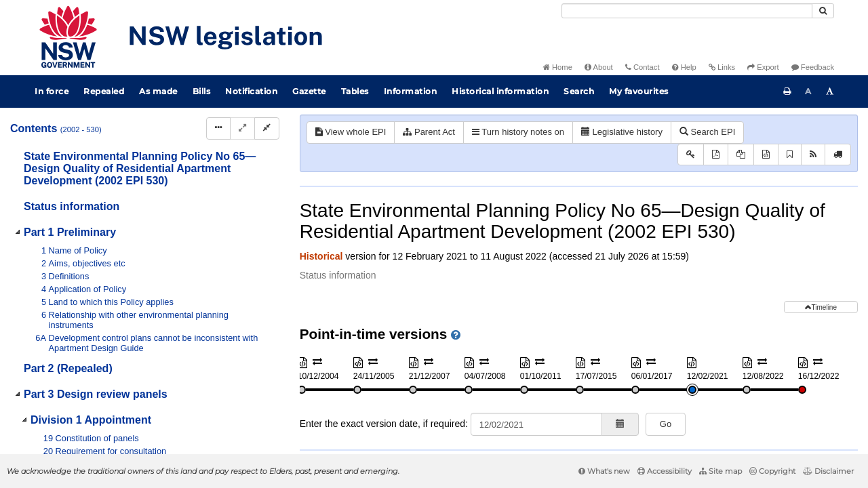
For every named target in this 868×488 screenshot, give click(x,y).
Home (558, 67)
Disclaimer (828, 471)
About (599, 67)
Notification (251, 91)
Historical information (500, 91)
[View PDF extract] (741, 155)
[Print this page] (787, 91)
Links (722, 67)
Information (411, 91)
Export (763, 67)
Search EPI (707, 132)
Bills (202, 91)
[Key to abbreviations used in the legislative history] (691, 155)
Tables (355, 91)
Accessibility (665, 471)
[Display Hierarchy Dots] (218, 128)
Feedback (813, 67)
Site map (721, 471)
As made (158, 91)
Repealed (104, 91)
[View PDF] (716, 155)
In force (52, 91)
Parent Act (429, 132)
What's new (604, 471)
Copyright (772, 471)
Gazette (309, 91)
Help (684, 67)
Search (579, 91)
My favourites (639, 91)
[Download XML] (766, 155)
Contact (643, 67)
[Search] (687, 11)
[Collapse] (267, 128)
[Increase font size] (830, 91)
